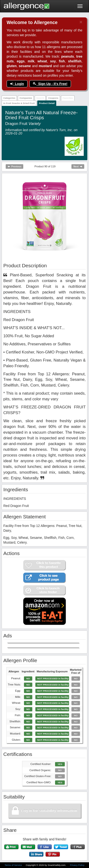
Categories (9, 98)
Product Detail (47, 103)
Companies (26, 98)
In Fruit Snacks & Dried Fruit (19, 103)
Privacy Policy (77, 865)
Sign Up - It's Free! (50, 84)
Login (17, 84)
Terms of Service (14, 865)
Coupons (53, 98)
